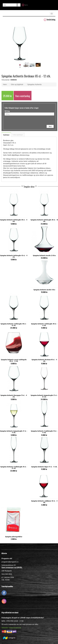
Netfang (7, 111)
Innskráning (50, 20)
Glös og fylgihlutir (17, 84)
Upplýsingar (6, 135)
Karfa (25, 5)
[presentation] (33, 121)
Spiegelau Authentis (34, 84)
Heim (5, 84)
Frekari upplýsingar (18, 135)
